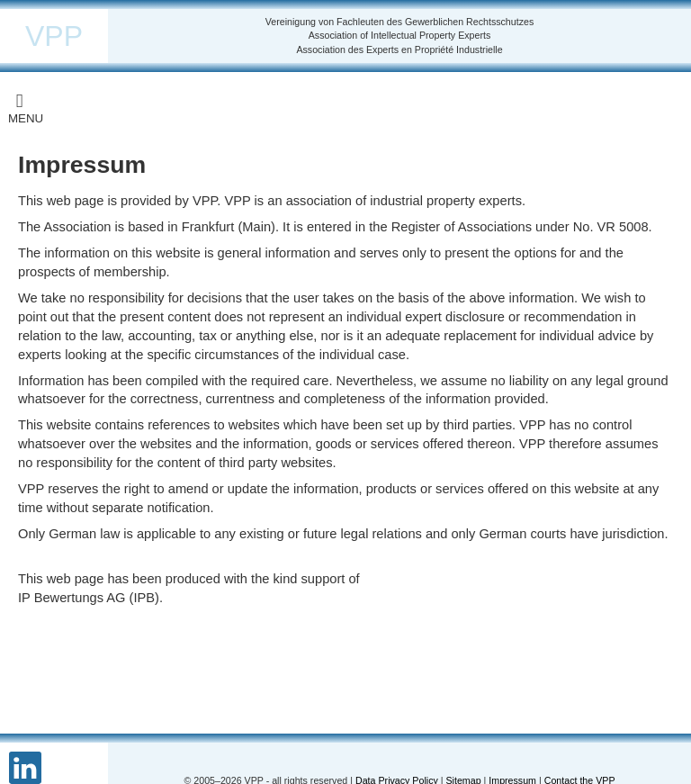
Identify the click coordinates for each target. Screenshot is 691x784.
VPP (54, 36)
